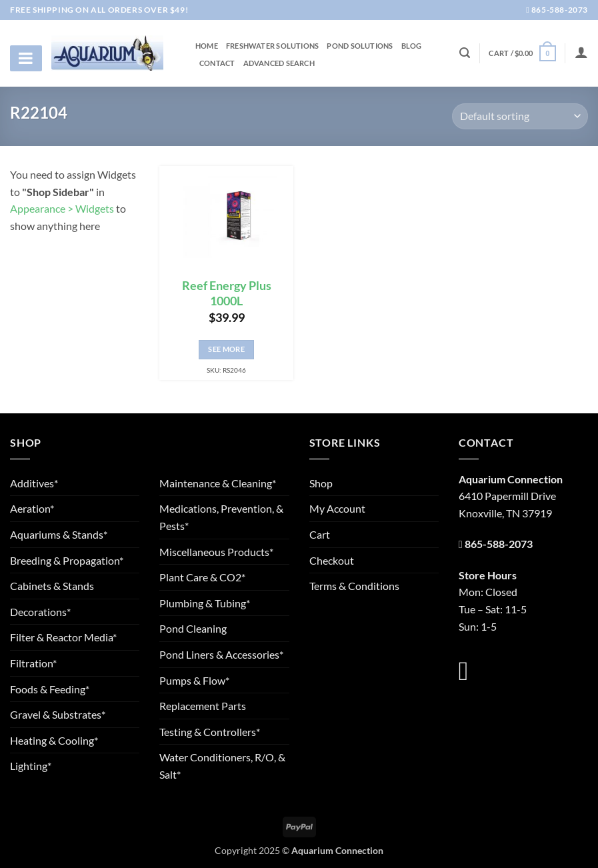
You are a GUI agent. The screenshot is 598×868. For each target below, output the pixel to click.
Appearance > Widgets (62, 208)
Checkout (332, 560)
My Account (337, 508)
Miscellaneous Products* (216, 552)
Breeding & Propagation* (67, 560)
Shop (321, 483)
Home (207, 46)
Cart (320, 534)
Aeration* (32, 508)
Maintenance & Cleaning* (218, 483)
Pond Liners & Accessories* (221, 654)
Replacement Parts (203, 706)
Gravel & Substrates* (58, 714)
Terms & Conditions (354, 586)
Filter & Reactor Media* (63, 637)
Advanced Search (279, 63)
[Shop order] (520, 116)
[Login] (581, 52)
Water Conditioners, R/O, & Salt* (222, 766)
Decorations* (40, 612)
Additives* (34, 483)
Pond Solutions (360, 46)
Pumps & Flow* (194, 680)
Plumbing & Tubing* (205, 603)
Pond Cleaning (193, 628)
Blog (412, 46)
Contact (217, 63)
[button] (522, 53)
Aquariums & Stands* (59, 534)
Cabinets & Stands (52, 586)
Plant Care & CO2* (202, 577)
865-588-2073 (557, 10)
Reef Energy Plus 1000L (227, 293)
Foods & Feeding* (50, 689)
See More (226, 349)
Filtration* (33, 663)
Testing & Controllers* (210, 732)
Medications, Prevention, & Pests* (221, 517)
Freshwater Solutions (272, 46)
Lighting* (31, 766)
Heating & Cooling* (54, 740)
